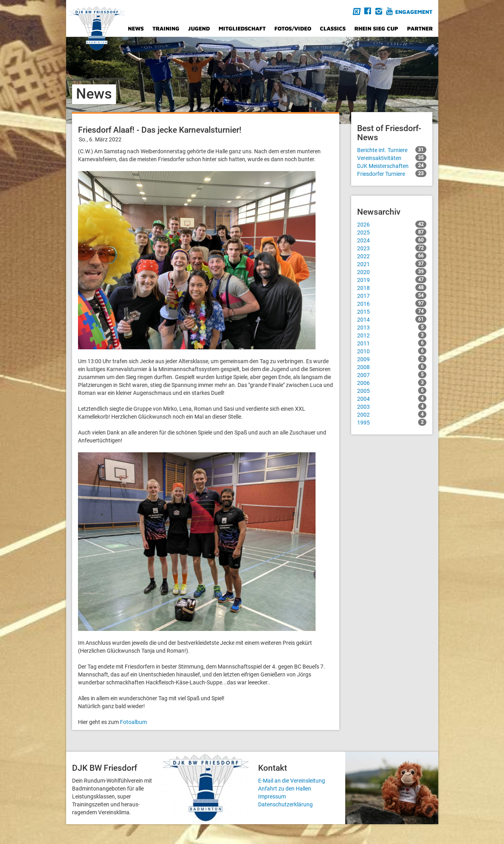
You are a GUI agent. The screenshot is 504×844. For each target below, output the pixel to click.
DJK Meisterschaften (392, 166)
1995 (392, 422)
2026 (392, 224)
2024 (392, 240)
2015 (392, 311)
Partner (420, 28)
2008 (392, 367)
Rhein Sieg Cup (376, 28)
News (136, 28)
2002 (392, 414)
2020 (392, 272)
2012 (392, 335)
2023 (392, 248)
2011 (392, 343)
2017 (392, 295)
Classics (333, 28)
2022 (392, 256)
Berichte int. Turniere (392, 150)
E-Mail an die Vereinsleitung (292, 781)
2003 (392, 406)
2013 (392, 327)
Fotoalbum (133, 722)
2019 (392, 280)
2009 (392, 359)
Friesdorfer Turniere (392, 173)
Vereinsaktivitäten (392, 158)
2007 (392, 375)
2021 (392, 264)
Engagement (414, 12)
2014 (392, 319)
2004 (392, 398)
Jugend (199, 28)
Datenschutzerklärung (285, 804)
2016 (392, 303)
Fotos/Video (293, 28)
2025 (392, 232)
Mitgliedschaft (242, 28)
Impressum (272, 796)
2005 (392, 391)
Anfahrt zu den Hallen (285, 789)
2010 (392, 351)
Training (166, 28)
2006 (392, 383)
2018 (392, 288)
